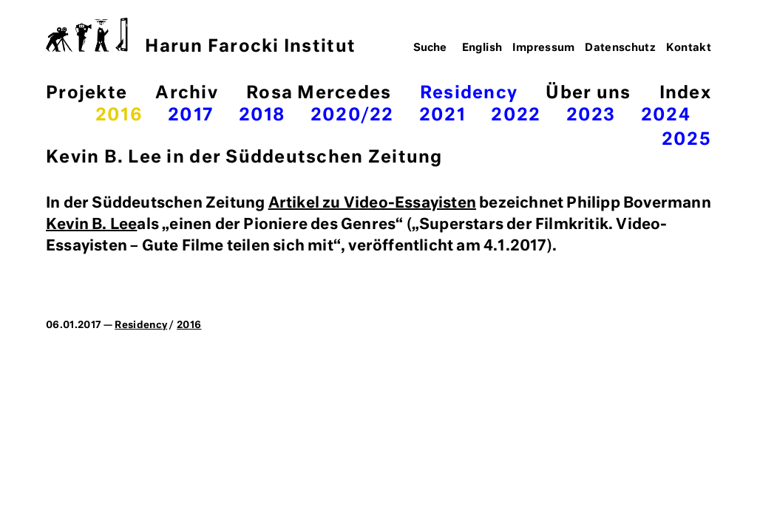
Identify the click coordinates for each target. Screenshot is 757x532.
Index (685, 93)
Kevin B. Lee (91, 225)
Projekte (86, 93)
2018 (262, 116)
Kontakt (689, 48)
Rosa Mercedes (319, 93)
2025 (686, 140)
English (482, 48)
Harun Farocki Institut (201, 37)
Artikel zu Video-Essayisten (372, 203)
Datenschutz (620, 48)
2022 (516, 116)
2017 (190, 116)
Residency (469, 93)
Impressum (544, 48)
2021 (442, 116)
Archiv (187, 93)
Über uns (588, 93)
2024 (666, 116)
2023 (591, 116)
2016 (119, 116)
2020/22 (352, 116)
